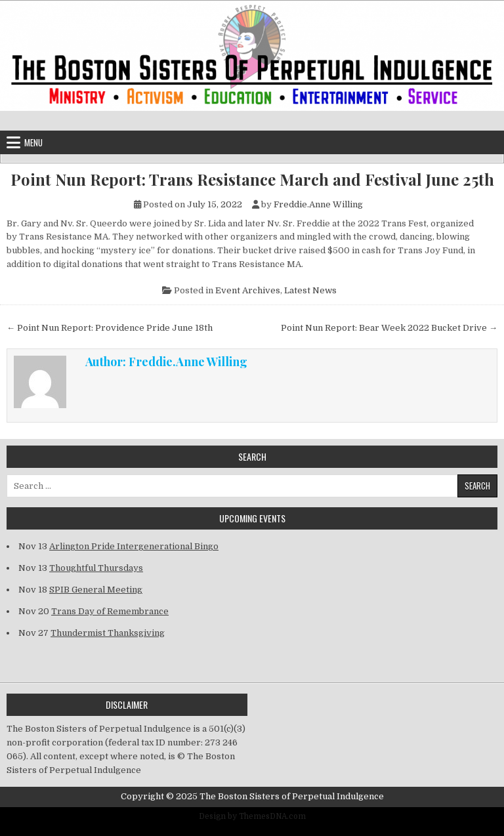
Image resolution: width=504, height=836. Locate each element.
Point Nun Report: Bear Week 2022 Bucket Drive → (389, 328)
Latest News (310, 290)
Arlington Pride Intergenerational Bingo (134, 546)
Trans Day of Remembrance (110, 611)
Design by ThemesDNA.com (252, 816)
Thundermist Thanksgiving (108, 633)
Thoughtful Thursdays (96, 568)
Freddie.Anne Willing (318, 204)
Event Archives (248, 290)
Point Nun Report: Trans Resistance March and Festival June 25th (252, 179)
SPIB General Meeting (96, 590)
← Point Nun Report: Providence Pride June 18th (110, 328)
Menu (33, 142)
